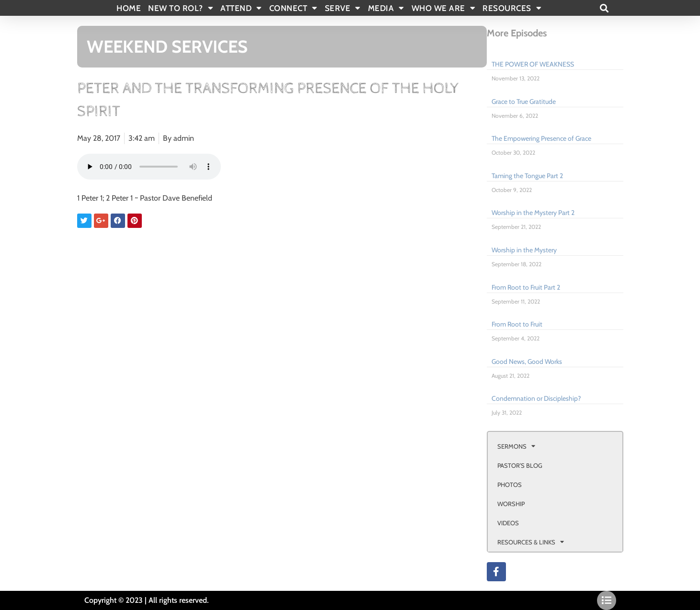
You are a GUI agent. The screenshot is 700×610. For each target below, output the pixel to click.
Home (129, 8)
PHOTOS (510, 485)
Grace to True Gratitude (524, 102)
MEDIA (386, 8)
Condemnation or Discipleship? (536, 398)
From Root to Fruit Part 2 (526, 287)
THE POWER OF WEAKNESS (533, 64)
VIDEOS (508, 523)
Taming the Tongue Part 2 (527, 176)
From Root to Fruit (517, 324)
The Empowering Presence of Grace (541, 138)
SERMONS (516, 446)
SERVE (343, 8)
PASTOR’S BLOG (520, 465)
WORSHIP (511, 504)
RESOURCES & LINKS (531, 542)
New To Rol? (181, 8)
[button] (604, 8)
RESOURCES (512, 8)
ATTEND (241, 8)
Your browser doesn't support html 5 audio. (149, 167)
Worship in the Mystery (524, 250)
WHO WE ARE (444, 8)
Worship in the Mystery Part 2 (533, 213)
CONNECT (293, 8)
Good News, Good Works (527, 361)
